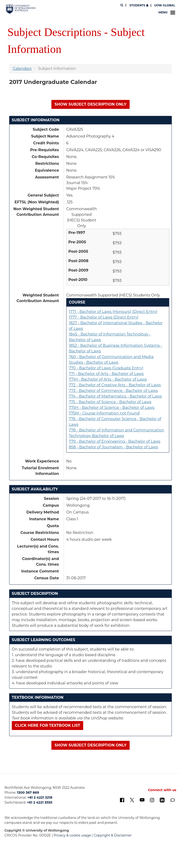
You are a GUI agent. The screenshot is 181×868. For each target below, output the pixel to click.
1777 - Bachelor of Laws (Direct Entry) (104, 317)
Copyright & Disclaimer (113, 835)
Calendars (22, 69)
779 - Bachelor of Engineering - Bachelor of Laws (115, 441)
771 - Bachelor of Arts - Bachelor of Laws (106, 374)
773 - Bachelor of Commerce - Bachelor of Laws (113, 391)
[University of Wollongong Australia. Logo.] (21, 9)
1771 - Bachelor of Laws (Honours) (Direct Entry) (113, 312)
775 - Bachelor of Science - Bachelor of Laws (110, 402)
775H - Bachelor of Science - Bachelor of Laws (112, 408)
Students (138, 5)
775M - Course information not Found (104, 413)
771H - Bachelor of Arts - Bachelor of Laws (108, 379)
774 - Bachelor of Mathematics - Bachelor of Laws (115, 396)
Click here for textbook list (47, 725)
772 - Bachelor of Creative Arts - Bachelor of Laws (115, 385)
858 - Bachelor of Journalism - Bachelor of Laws (113, 447)
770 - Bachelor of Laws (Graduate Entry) (106, 368)
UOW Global (165, 5)
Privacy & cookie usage (72, 835)
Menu (167, 12)
